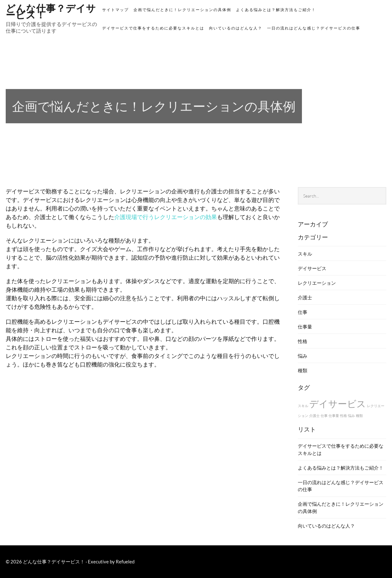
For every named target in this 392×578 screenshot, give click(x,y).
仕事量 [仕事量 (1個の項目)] (334, 416)
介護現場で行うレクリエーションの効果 (166, 217)
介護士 (305, 297)
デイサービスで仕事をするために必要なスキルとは (153, 28)
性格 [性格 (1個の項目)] (343, 416)
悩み (303, 356)
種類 (303, 370)
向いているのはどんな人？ (236, 28)
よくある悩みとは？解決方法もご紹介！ (276, 10)
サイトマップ (115, 10)
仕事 (303, 312)
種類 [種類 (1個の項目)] (359, 416)
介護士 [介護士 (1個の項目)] (314, 416)
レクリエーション (317, 283)
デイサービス (312, 268)
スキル (305, 254)
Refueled (125, 562)
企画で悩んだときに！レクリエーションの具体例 (182, 10)
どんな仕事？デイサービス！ (51, 11)
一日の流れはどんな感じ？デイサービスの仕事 (314, 28)
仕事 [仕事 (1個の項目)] (324, 416)
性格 (303, 341)
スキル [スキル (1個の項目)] (303, 406)
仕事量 (305, 327)
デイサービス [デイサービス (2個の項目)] (338, 403)
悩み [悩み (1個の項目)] (351, 416)
